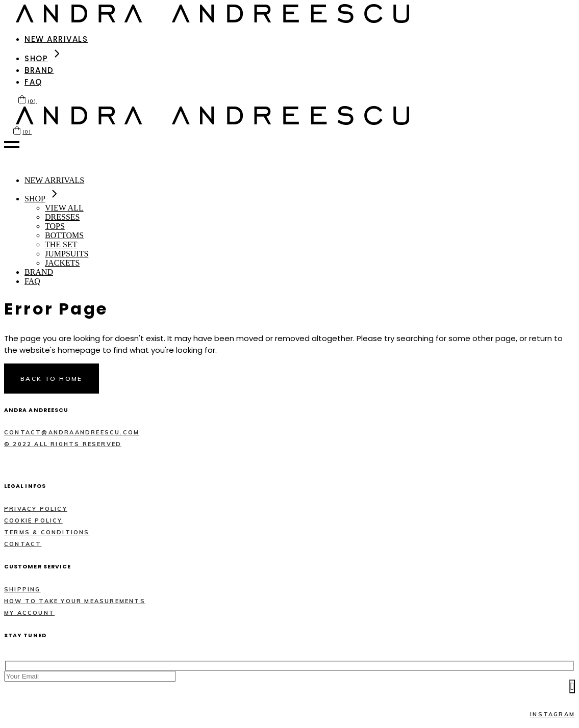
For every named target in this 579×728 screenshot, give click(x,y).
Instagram (552, 714)
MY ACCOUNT (29, 613)
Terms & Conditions (47, 532)
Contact (23, 544)
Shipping (22, 589)
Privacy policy (36, 509)
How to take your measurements (75, 601)
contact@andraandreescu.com (72, 432)
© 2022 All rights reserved (63, 444)
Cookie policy (33, 521)
